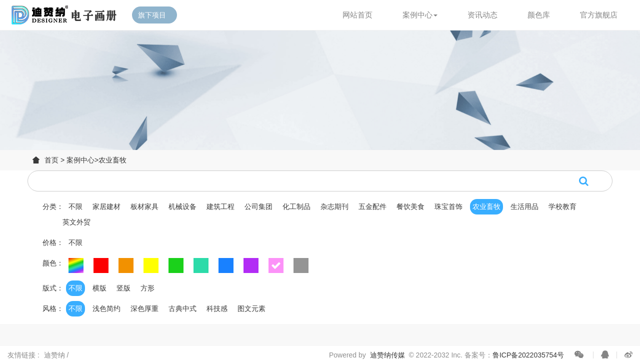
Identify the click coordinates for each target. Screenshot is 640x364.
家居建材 (106, 206)
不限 (75, 206)
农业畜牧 (112, 160)
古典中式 (182, 308)
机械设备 (182, 206)
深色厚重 (144, 308)
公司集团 (258, 206)
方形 (147, 288)
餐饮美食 (410, 206)
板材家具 (144, 206)
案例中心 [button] (420, 15)
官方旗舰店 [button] (599, 15)
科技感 (217, 308)
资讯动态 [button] (482, 15)
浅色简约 (106, 308)
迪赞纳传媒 (387, 355)
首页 (51, 160)
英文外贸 (76, 222)
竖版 (123, 288)
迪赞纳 (55, 355)
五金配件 (372, 206)
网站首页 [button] (357, 15)
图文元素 (251, 308)
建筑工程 (220, 206)
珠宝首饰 (448, 206)
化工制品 (296, 206)
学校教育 (562, 206)
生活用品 (524, 206)
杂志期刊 (334, 206)
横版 (99, 288)
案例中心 (80, 160)
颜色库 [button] (539, 15)
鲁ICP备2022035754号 (528, 355)
